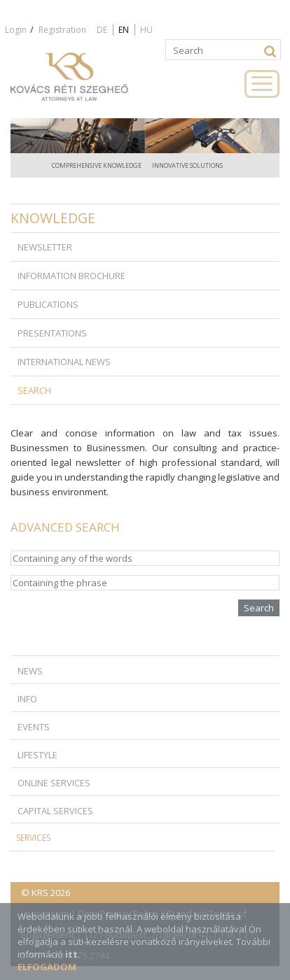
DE (102, 30)
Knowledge (53, 218)
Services (33, 838)
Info (27, 699)
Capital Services (55, 811)
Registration (62, 30)
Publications (48, 304)
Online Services (54, 783)
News (30, 671)
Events (34, 727)
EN (124, 30)
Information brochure (71, 276)
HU (146, 30)
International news (64, 362)
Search (34, 390)
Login (16, 30)
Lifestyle (37, 755)
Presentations (52, 333)
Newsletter (45, 247)
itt (71, 954)
